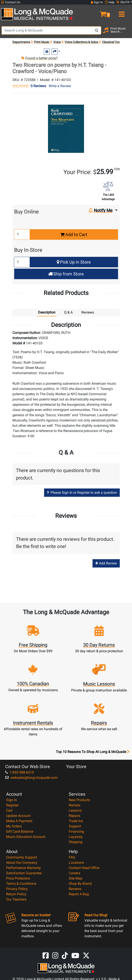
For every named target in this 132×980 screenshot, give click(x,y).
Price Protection (18, 878)
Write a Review (60, 86)
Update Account (18, 816)
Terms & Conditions (21, 884)
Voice (57, 42)
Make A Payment (19, 821)
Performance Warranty (23, 868)
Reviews (75, 889)
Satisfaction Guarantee (24, 873)
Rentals (75, 805)
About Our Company (22, 863)
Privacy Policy (17, 889)
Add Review (106, 563)
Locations (76, 863)
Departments (21, 42)
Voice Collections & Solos (81, 42)
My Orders (14, 826)
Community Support (22, 857)
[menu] (121, 12)
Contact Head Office (84, 868)
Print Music (42, 42)
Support (75, 826)
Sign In (11, 800)
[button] (99, 12)
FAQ (72, 857)
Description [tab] (47, 312)
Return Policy (16, 894)
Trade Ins (76, 821)
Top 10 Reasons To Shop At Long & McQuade (93, 752)
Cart (9, 810)
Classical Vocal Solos (116, 42)
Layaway (76, 837)
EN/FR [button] (123, 2)
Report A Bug (79, 894)
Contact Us (10, 2)
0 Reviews (38, 86)
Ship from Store (66, 274)
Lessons (75, 810)
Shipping (76, 842)
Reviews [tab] (88, 312)
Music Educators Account (26, 837)
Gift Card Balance (20, 831)
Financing (76, 831)
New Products (79, 800)
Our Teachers (16, 899)
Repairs (75, 816)
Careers (75, 873)
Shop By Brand (80, 884)
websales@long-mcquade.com (31, 778)
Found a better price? (39, 58)
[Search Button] (97, 30)
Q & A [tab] (68, 312)
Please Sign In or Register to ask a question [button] (82, 493)
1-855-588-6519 (20, 772)
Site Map (76, 878)
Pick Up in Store (74, 262)
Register (12, 805)
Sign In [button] (97, 2)
